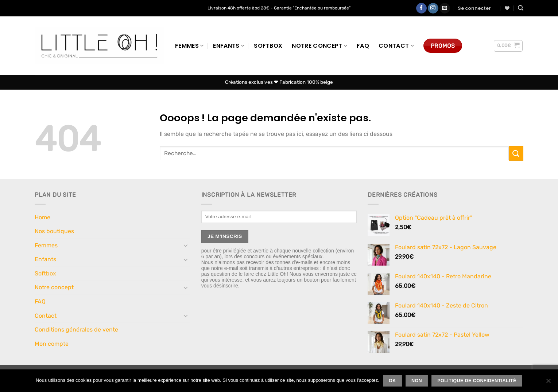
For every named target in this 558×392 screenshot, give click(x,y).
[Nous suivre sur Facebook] (421, 8)
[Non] (548, 383)
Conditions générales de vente (76, 330)
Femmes (189, 46)
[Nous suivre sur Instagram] (433, 8)
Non (417, 381)
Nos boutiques (54, 231)
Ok (392, 381)
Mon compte (52, 344)
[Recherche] (521, 8)
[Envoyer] (516, 153)
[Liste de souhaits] (507, 8)
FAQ (363, 46)
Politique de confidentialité (477, 381)
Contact (396, 46)
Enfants (229, 46)
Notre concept (319, 46)
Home (42, 217)
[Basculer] (186, 245)
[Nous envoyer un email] (445, 8)
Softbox (268, 46)
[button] (474, 8)
